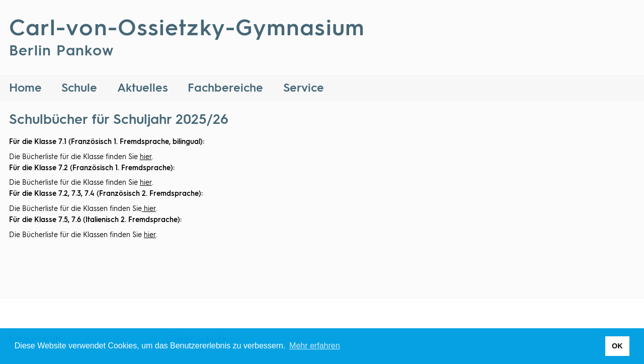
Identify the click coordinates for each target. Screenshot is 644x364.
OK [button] (617, 346)
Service (304, 88)
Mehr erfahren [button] (315, 346)
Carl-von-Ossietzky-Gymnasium (187, 42)
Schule (79, 88)
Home (25, 88)
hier (146, 157)
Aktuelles (143, 88)
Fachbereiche (225, 88)
